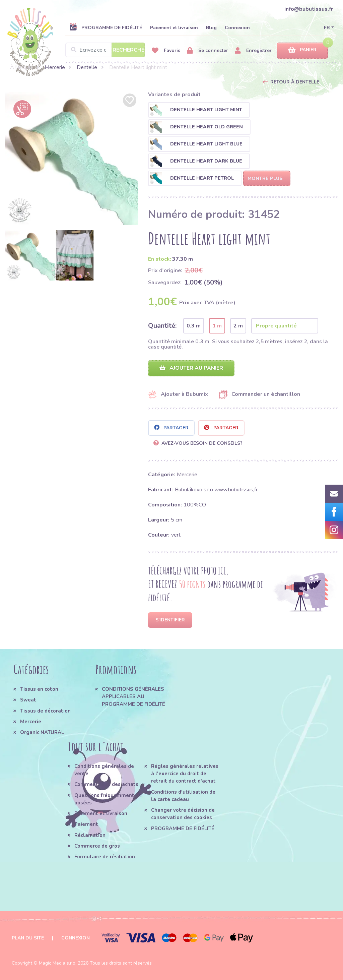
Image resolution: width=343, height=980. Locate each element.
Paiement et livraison (174, 28)
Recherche (128, 50)
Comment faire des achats (106, 784)
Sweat (28, 700)
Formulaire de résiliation (105, 857)
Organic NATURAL (42, 732)
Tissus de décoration (45, 711)
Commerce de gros (97, 846)
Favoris (166, 51)
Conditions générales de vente (104, 770)
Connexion (237, 28)
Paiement (86, 824)
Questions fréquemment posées (104, 799)
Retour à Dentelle (295, 82)
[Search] (105, 50)
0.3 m (194, 326)
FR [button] (327, 28)
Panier (302, 50)
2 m (238, 326)
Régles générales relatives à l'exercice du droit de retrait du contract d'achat (185, 774)
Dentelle (87, 67)
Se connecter (208, 51)
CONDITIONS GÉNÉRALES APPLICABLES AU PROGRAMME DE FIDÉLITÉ (133, 697)
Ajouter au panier (191, 368)
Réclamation (90, 835)
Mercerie (55, 67)
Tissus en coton (39, 689)
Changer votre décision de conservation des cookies (183, 814)
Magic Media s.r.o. (58, 963)
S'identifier (170, 620)
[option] (72, 158)
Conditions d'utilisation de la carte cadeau (183, 796)
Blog (211, 28)
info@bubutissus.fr (309, 9)
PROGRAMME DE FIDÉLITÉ (106, 27)
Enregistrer (253, 51)
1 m (217, 326)
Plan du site (28, 938)
